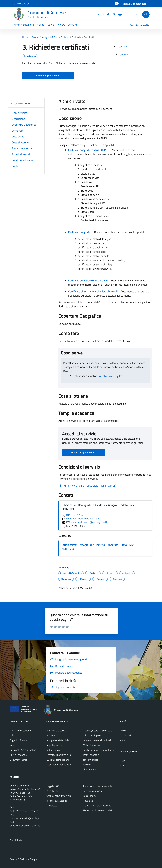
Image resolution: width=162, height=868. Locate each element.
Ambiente (51, 735)
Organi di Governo (19, 740)
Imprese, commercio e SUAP (97, 740)
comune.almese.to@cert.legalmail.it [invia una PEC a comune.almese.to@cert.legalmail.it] (90, 522)
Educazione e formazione (59, 765)
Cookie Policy (90, 796)
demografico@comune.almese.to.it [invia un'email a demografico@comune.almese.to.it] (81, 519)
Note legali (88, 801)
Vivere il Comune (68, 25)
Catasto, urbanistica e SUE (60, 755)
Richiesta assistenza (57, 801)
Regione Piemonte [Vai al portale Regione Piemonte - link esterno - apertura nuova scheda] (21, 4)
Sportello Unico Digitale (110, 376)
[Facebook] (107, 14)
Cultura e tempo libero (58, 760)
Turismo (87, 765)
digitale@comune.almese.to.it (25, 811)
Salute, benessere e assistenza (98, 750)
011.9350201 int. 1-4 (75, 515)
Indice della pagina (26, 104)
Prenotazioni (53, 791)
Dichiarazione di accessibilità (97, 805)
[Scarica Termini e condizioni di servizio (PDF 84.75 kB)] (87, 486)
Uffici (12, 735)
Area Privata (16, 840)
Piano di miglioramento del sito (98, 810)
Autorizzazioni (53, 750)
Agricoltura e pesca (56, 731)
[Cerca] (146, 14)
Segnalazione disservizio (59, 796)
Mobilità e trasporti (92, 745)
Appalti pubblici (54, 745)
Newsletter (52, 805)
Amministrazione (24, 25)
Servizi (51, 25)
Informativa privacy (93, 791)
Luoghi (123, 761)
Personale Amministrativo (23, 750)
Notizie (123, 731)
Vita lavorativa (90, 769)
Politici (13, 745)
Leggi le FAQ (53, 786)
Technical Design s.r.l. (31, 859)
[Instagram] (113, 14)
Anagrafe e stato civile (58, 740)
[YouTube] (119, 14)
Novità (41, 25)
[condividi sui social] (121, 47)
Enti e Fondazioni (19, 755)
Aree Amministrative (20, 731)
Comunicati (125, 735)
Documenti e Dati (19, 760)
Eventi (123, 765)
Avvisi (122, 740)
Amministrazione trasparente (98, 786)
